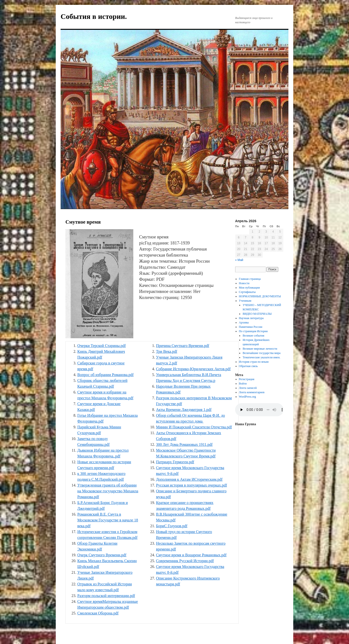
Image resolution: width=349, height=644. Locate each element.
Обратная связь (248, 366)
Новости (244, 283)
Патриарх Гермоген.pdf (175, 462)
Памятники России (251, 327)
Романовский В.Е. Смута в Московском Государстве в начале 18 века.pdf (108, 520)
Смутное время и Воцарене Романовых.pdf (191, 555)
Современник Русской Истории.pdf (185, 561)
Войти (243, 384)
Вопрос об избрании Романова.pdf (105, 375)
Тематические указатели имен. (261, 357)
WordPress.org (247, 397)
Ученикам (245, 301)
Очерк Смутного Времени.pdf (102, 555)
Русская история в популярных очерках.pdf (192, 485)
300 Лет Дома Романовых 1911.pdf (184, 444)
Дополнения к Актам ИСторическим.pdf (189, 479)
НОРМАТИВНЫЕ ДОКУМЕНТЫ (260, 296)
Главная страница (250, 279)
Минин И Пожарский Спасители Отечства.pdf (194, 427)
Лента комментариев (252, 392)
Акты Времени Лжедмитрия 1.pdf (184, 410)
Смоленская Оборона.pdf (98, 613)
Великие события (253, 336)
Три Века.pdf (167, 351)
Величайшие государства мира (262, 353)
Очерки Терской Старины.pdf (102, 346)
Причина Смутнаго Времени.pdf (183, 346)
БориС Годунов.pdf (172, 526)
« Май (239, 260)
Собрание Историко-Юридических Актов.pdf (193, 369)
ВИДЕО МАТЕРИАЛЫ (257, 314)
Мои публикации (250, 288)
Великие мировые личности (260, 349)
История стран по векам (254, 362)
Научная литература (251, 318)
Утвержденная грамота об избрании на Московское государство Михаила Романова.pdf (108, 491)
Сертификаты (247, 292)
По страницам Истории (253, 331)
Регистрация (247, 379)
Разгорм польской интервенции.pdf (106, 596)
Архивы (244, 322)
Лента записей (248, 388)
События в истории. (94, 16)
